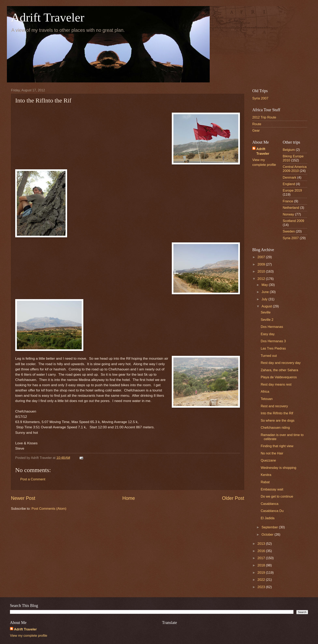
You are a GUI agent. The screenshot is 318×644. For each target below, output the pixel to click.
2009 (262, 264)
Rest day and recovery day (281, 363)
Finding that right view (277, 446)
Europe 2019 (292, 190)
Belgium (289, 150)
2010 (262, 271)
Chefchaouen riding (275, 428)
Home (129, 498)
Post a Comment (33, 479)
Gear (256, 131)
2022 (262, 580)
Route (257, 124)
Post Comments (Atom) (49, 509)
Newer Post (23, 498)
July (265, 299)
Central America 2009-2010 (295, 169)
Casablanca (269, 504)
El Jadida (268, 518)
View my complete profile (29, 636)
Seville (266, 312)
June (265, 292)
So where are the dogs (278, 421)
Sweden (289, 231)
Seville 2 (267, 320)
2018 (262, 565)
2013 (262, 544)
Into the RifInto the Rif (277, 413)
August (267, 306)
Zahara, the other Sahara (279, 370)
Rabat (265, 482)
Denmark (290, 178)
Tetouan (267, 399)
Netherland (291, 208)
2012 (262, 279)
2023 (262, 587)
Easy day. (268, 334)
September (270, 527)
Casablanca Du (272, 511)
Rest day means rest (276, 384)
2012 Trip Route (264, 117)
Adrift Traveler (48, 17)
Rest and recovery (274, 406)
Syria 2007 (260, 98)
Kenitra (266, 475)
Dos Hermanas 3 (273, 341)
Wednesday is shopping (278, 468)
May (265, 285)
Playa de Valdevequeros (279, 377)
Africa (265, 392)
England (289, 184)
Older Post (233, 498)
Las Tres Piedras (273, 348)
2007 (262, 257)
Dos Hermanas (272, 327)
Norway (288, 214)
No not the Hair (272, 453)
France (288, 201)
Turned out (269, 356)
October (268, 535)
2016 (262, 551)
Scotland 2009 (293, 221)
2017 (262, 558)
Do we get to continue (277, 496)
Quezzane (268, 460)
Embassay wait (272, 489)
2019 (262, 573)
